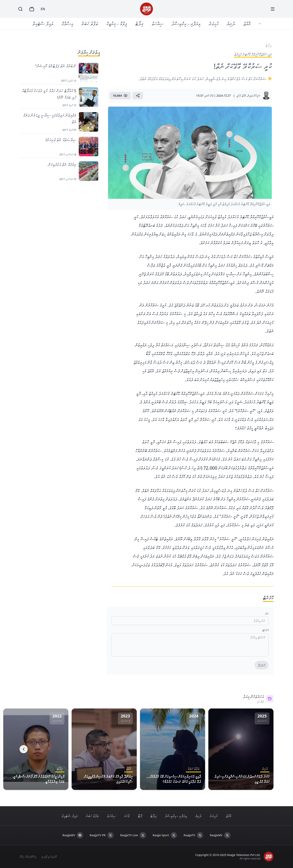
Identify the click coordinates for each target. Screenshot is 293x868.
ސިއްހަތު (158, 24)
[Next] (24, 749)
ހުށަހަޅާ (262, 665)
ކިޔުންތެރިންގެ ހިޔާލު (28, 857)
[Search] (20, 9)
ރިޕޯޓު (140, 24)
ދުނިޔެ (232, 24)
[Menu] (273, 9)
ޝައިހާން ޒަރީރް (254, 96)
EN (43, 9)
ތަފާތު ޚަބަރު (90, 24)
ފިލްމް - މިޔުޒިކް (117, 24)
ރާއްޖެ (248, 24)
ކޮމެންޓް (265, 630)
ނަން (267, 614)
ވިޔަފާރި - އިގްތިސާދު (187, 24)
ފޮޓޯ (140, 816)
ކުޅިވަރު (214, 24)
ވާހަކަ (127, 816)
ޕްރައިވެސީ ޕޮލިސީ (49, 857)
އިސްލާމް (68, 24)
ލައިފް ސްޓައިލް (44, 24)
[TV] (32, 9)
